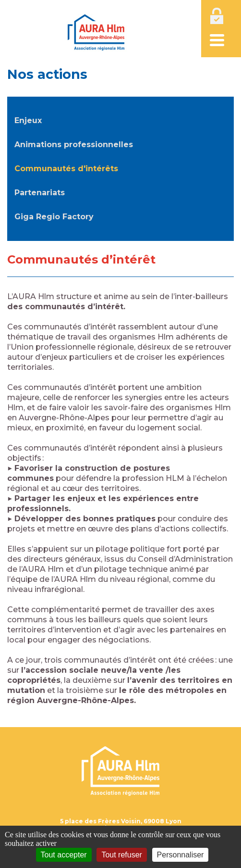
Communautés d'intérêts (66, 169)
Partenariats (40, 193)
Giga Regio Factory (54, 217)
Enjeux (28, 120)
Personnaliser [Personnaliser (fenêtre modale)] (181, 855)
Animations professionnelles (74, 145)
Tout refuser (121, 855)
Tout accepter (64, 855)
